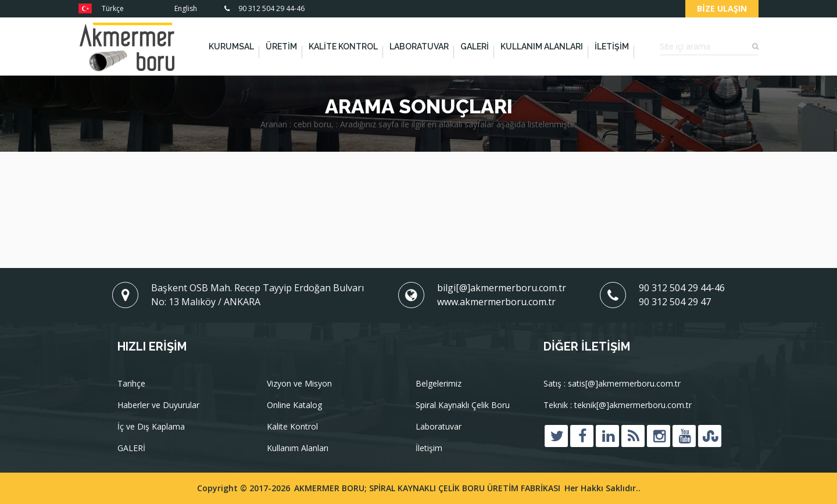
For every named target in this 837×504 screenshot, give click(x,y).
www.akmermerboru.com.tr (496, 302)
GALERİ (475, 47)
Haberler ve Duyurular (158, 405)
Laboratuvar (419, 47)
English (174, 8)
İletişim (612, 47)
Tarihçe (131, 384)
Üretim (281, 47)
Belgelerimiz (439, 384)
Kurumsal (231, 47)
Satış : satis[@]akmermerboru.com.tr (612, 384)
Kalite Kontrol (343, 47)
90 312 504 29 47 (675, 302)
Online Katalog (294, 405)
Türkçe (101, 8)
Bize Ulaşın (722, 8)
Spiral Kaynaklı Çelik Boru (463, 405)
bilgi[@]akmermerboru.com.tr (502, 288)
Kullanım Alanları (542, 47)
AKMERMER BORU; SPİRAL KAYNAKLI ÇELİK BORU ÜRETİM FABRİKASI (427, 488)
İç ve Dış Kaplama (151, 427)
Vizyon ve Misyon (299, 384)
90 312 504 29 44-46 (264, 8)
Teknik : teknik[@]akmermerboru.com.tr (618, 405)
